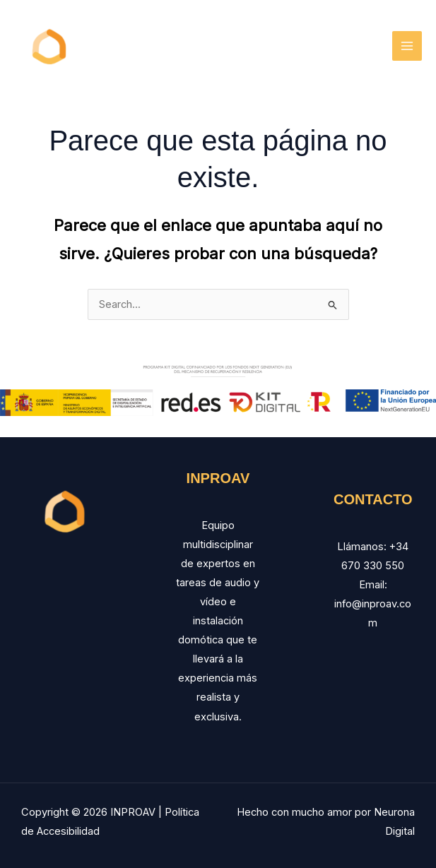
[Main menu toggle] (407, 46)
